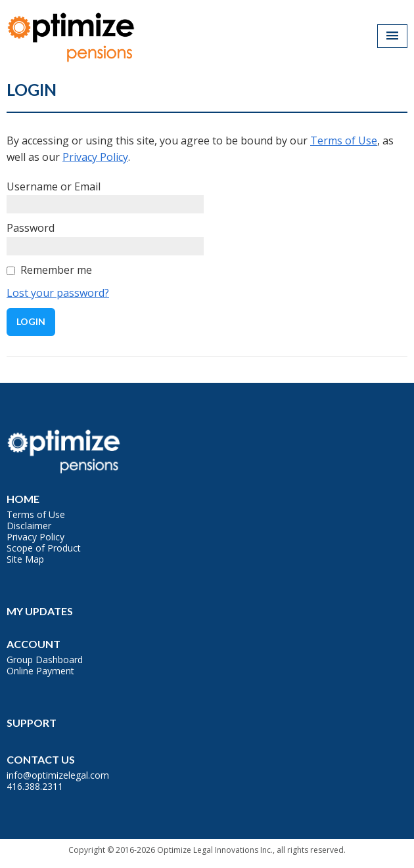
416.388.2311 (35, 786)
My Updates (40, 611)
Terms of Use (344, 141)
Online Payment (40, 671)
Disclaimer (29, 526)
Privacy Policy (95, 157)
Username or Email (54, 186)
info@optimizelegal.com (58, 775)
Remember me (56, 270)
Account (34, 644)
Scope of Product (44, 548)
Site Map (25, 559)
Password (31, 228)
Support (32, 723)
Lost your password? (58, 293)
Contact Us (41, 759)
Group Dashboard (45, 660)
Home (23, 499)
